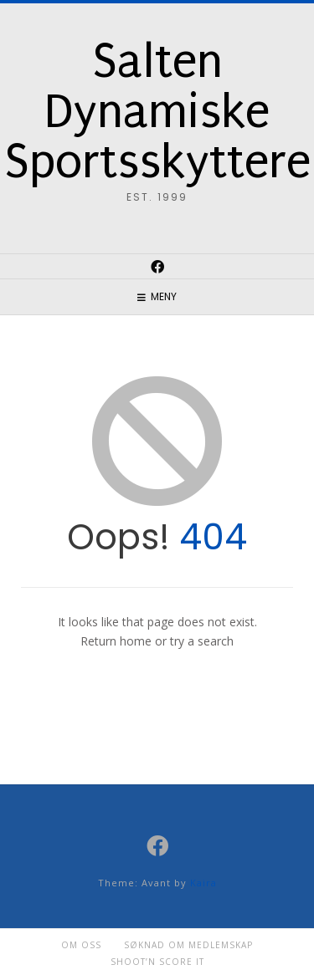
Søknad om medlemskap (188, 945)
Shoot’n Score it (157, 962)
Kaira (203, 883)
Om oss (81, 945)
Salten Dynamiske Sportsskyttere (157, 112)
